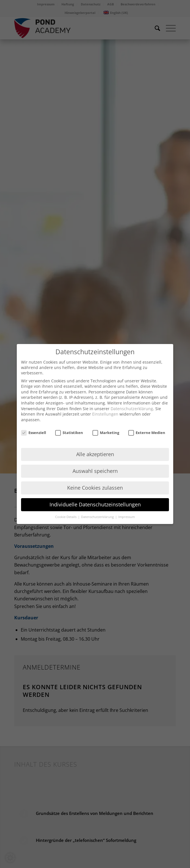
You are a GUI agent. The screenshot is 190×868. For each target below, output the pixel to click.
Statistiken (69, 433)
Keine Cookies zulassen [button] (95, 488)
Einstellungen (105, 414)
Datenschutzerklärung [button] (98, 517)
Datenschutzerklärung (132, 409)
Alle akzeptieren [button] (95, 454)
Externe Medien (147, 433)
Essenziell (34, 433)
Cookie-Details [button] (66, 517)
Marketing (106, 433)
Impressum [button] (127, 517)
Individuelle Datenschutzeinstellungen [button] (95, 504)
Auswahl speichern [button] (95, 471)
